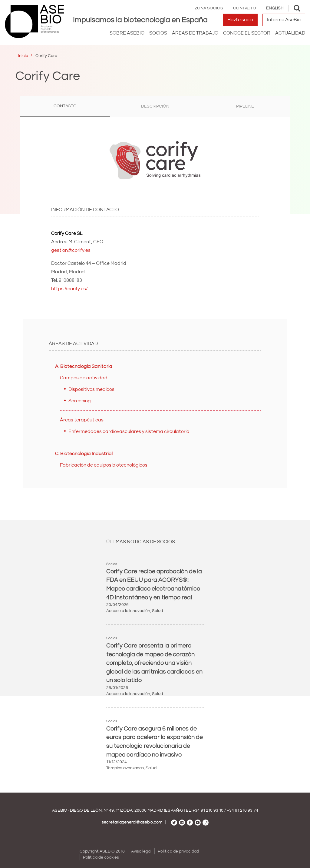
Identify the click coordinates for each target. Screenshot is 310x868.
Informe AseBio (284, 20)
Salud (157, 611)
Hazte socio (240, 20)
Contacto (245, 8)
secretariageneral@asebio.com (132, 822)
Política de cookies (101, 857)
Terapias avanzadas (125, 768)
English (275, 8)
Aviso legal (141, 851)
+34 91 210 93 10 (208, 810)
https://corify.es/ (69, 289)
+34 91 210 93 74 (242, 810)
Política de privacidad (178, 851)
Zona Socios (209, 8)
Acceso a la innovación (128, 611)
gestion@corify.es (71, 250)
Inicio (23, 56)
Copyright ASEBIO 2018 (102, 851)
